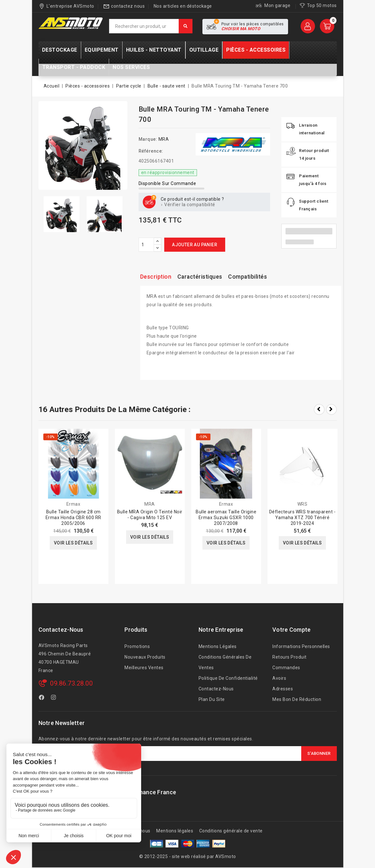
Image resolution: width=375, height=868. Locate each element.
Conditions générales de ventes (225, 662)
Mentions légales (218, 646)
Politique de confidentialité (228, 678)
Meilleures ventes (144, 668)
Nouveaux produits (145, 657)
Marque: (148, 139)
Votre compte (292, 630)
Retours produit (290, 657)
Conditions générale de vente (231, 831)
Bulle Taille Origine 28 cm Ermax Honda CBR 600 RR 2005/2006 (73, 518)
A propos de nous (132, 831)
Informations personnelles (301, 646)
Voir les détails (73, 543)
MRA (164, 139)
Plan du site (212, 699)
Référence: (151, 151)
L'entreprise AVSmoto (70, 6)
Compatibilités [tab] (250, 277)
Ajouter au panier (195, 245)
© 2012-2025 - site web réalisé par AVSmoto (188, 856)
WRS (303, 504)
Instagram (54, 698)
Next (331, 409)
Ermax (73, 504)
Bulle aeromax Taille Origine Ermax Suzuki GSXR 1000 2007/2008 (226, 518)
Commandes (286, 668)
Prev (319, 409)
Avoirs (279, 678)
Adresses (283, 689)
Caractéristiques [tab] (201, 277)
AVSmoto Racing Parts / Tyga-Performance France (107, 792)
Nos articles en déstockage (183, 6)
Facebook (42, 698)
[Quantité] (146, 245)
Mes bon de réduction (297, 699)
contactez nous (128, 6)
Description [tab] (156, 277)
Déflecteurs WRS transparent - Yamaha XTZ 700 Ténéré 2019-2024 (303, 518)
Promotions (137, 646)
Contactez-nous (61, 630)
